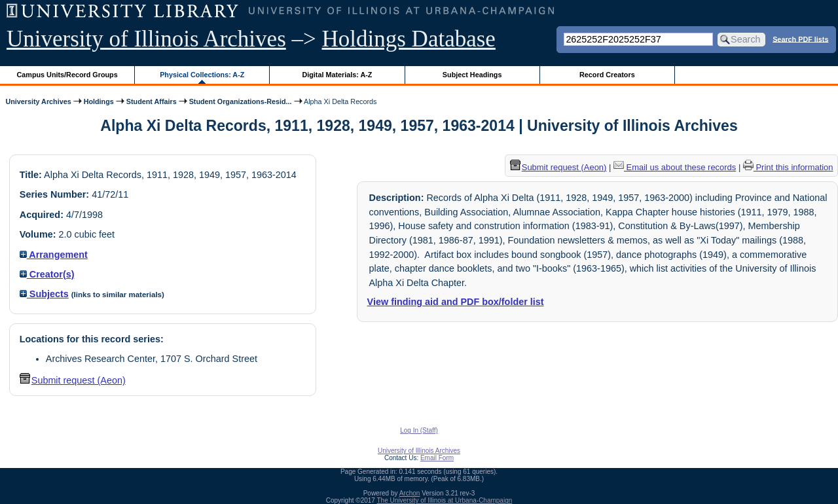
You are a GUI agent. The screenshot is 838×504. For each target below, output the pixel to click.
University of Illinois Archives (146, 39)
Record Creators (607, 75)
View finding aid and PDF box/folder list (456, 302)
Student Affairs (152, 101)
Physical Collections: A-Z (202, 75)
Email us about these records (675, 167)
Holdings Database (409, 39)
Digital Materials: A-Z (337, 75)
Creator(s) (47, 274)
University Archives (38, 101)
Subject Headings (472, 75)
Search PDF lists (800, 39)
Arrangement (54, 255)
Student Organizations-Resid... (241, 101)
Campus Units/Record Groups (67, 75)
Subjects (44, 294)
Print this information (788, 167)
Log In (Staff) (419, 430)
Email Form (437, 458)
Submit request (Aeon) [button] (73, 380)
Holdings (99, 101)
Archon (410, 493)
